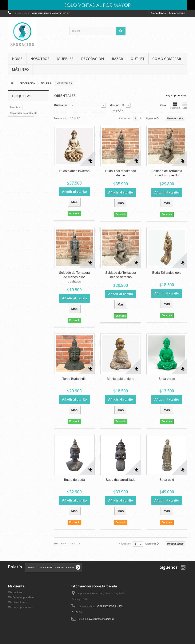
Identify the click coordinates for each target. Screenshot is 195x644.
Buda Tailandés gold (167, 273)
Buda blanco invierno (74, 171)
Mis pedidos (15, 592)
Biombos (15, 107)
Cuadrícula (175, 106)
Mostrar (114, 105)
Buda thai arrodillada (121, 480)
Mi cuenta (16, 586)
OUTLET (138, 59)
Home (17, 59)
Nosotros (40, 59)
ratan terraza (28, 136)
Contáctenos (158, 13)
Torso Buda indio (74, 379)
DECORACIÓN (93, 59)
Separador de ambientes (24, 130)
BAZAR (117, 59)
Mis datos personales (21, 607)
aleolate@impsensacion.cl (99, 619)
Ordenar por (61, 105)
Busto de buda (74, 480)
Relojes (14, 142)
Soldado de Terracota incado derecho (121, 275)
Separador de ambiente (24, 113)
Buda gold (167, 480)
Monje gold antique (121, 379)
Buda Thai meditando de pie (121, 173)
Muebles (28, 142)
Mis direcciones (17, 602)
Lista (185, 106)
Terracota (15, 124)
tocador (30, 124)
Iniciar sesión (177, 13)
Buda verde (167, 379)
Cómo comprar (167, 59)
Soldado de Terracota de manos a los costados (74, 277)
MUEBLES (65, 59)
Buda (13, 136)
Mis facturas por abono (22, 597)
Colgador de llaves (21, 119)
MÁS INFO (20, 69)
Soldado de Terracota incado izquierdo (167, 173)
